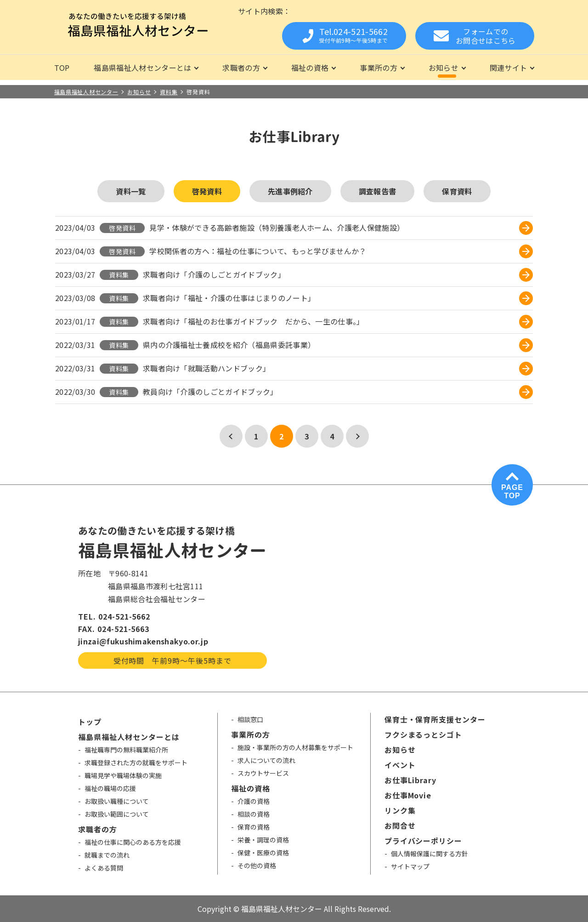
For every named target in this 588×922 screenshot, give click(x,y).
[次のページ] (357, 436)
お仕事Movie (408, 795)
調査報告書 (378, 191)
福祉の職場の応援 (110, 788)
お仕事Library (411, 780)
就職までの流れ (107, 855)
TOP (62, 68)
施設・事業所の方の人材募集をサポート (295, 747)
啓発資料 (207, 191)
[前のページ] (231, 436)
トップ (90, 722)
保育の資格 (254, 827)
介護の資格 (254, 801)
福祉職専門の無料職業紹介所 (126, 750)
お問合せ (400, 825)
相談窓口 (250, 719)
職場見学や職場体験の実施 (123, 775)
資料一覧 (131, 191)
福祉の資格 (310, 68)
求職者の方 (241, 68)
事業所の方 (379, 68)
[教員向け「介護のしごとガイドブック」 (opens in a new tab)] (338, 392)
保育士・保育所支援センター (435, 719)
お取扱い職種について (117, 801)
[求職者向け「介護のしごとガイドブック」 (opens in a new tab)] (338, 275)
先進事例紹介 (290, 191)
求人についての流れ (266, 760)
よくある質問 (104, 868)
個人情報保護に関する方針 (430, 854)
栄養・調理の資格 (263, 840)
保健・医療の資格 (263, 853)
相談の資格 (254, 814)
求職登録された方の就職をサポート (136, 763)
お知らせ (444, 68)
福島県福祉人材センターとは (142, 68)
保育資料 (457, 191)
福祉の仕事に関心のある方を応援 (133, 842)
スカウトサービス (263, 773)
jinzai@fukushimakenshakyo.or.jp (143, 641)
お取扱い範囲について (117, 814)
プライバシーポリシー (424, 841)
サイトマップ (410, 866)
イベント (400, 765)
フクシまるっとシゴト (424, 734)
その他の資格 (257, 865)
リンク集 (400, 810)
